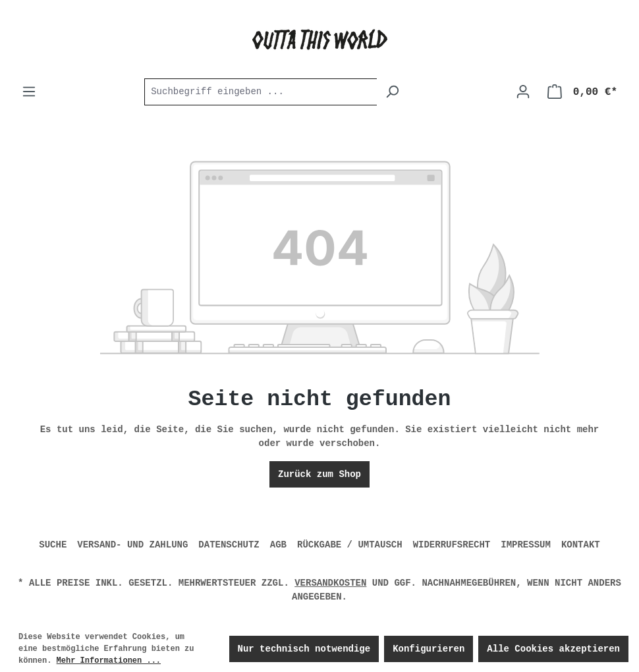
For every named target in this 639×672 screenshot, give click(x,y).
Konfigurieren (429, 649)
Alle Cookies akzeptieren (553, 649)
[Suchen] (392, 92)
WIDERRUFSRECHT (452, 545)
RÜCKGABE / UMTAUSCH (350, 545)
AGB (278, 545)
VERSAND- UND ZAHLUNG (132, 545)
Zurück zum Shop (319, 474)
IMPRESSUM (526, 545)
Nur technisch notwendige (304, 649)
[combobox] (261, 92)
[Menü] (29, 92)
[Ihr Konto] (523, 92)
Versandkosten (330, 583)
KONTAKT (581, 545)
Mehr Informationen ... (109, 661)
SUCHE (53, 545)
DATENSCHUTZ (229, 545)
